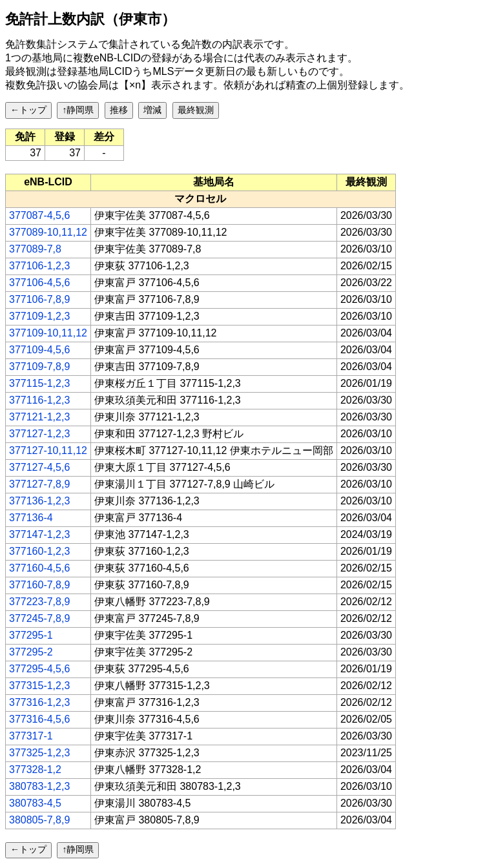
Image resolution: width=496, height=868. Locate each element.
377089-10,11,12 (48, 232)
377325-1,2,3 (39, 753)
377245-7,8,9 (39, 618)
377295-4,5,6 (39, 669)
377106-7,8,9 (39, 299)
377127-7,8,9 (39, 484)
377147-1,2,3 (39, 534)
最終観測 (196, 110)
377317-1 (31, 736)
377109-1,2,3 (39, 316)
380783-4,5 (35, 803)
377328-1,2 (35, 770)
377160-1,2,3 (39, 551)
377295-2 (31, 652)
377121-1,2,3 (39, 417)
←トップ (28, 110)
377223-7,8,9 (39, 602)
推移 (119, 110)
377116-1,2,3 (39, 400)
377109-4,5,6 (39, 350)
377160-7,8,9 (39, 585)
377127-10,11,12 (48, 450)
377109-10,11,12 (48, 333)
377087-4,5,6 (39, 215)
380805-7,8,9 (39, 820)
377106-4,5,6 (39, 283)
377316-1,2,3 (39, 702)
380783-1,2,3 (39, 786)
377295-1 (31, 635)
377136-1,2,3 (39, 501)
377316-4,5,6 (39, 719)
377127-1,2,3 (39, 434)
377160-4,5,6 (39, 568)
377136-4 (31, 518)
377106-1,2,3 (39, 266)
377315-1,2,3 (39, 686)
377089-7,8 (35, 249)
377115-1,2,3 (39, 383)
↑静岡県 (78, 110)
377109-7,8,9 (39, 367)
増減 (152, 110)
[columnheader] (48, 182)
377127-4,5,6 (39, 467)
